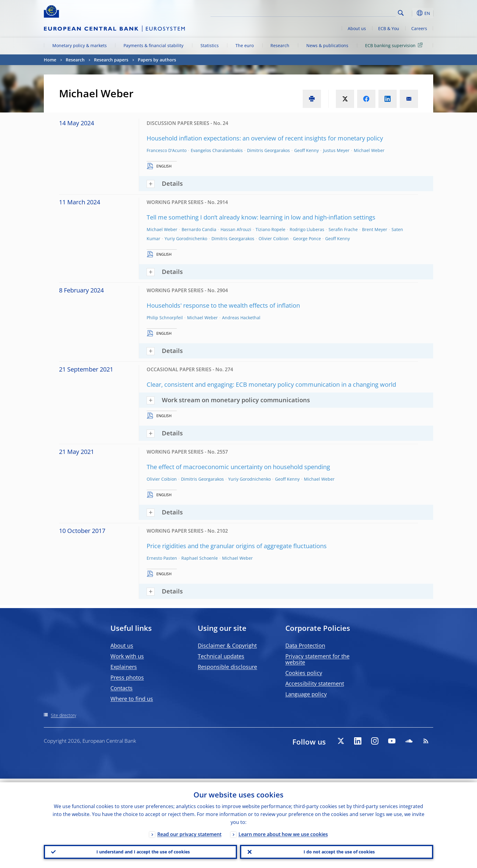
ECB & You (389, 28)
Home (50, 60)
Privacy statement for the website (317, 659)
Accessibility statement (315, 683)
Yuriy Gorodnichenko (186, 239)
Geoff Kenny (306, 150)
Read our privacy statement (189, 831)
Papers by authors (157, 60)
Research (280, 45)
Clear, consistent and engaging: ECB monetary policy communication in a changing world (271, 384)
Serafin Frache (343, 229)
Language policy (306, 694)
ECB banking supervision (395, 45)
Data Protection (305, 645)
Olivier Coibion (274, 239)
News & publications (327, 45)
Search (401, 13)
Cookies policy (304, 673)
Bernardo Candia (199, 229)
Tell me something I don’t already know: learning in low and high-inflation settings (261, 217)
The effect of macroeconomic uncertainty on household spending (238, 467)
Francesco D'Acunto (167, 150)
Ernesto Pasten (162, 558)
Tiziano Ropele (270, 229)
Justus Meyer (336, 150)
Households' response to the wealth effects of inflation (223, 305)
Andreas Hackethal (241, 318)
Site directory (63, 715)
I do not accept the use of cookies (337, 850)
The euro (245, 45)
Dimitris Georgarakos (268, 150)
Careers (419, 28)
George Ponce (307, 239)
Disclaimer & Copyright (227, 645)
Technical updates (221, 656)
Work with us (127, 656)
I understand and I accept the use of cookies (141, 850)
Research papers (111, 60)
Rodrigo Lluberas (307, 229)
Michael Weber (369, 150)
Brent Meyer (375, 229)
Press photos (127, 677)
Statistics (210, 45)
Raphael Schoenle (200, 558)
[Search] (365, 12)
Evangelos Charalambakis (217, 150)
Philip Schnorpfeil (165, 318)
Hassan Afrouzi (236, 229)
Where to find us (132, 699)
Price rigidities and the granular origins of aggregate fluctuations (237, 546)
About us (357, 28)
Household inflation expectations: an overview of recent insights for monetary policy (265, 138)
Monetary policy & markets (80, 45)
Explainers (124, 667)
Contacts (122, 688)
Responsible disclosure (227, 667)
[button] (412, 13)
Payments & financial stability (153, 45)
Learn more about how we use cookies (283, 831)
